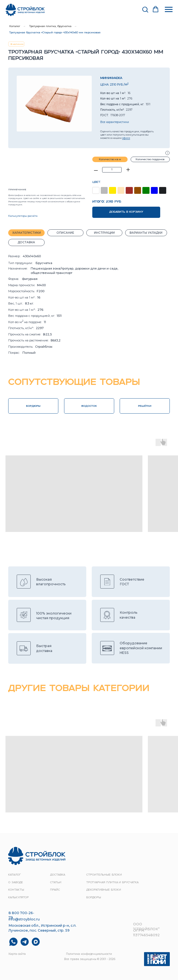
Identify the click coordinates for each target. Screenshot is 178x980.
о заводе (16, 883)
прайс (55, 890)
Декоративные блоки (104, 890)
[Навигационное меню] (169, 10)
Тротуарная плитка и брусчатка (112, 883)
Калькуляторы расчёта (23, 216)
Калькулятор (18, 898)
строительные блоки (104, 875)
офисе (126, 138)
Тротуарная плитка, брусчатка (50, 26)
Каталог (15, 26)
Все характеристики (115, 122)
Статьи (56, 883)
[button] (145, 9)
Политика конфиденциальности (89, 954)
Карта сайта (17, 954)
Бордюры (94, 898)
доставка (58, 875)
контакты (16, 890)
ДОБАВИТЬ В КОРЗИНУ (126, 212)
